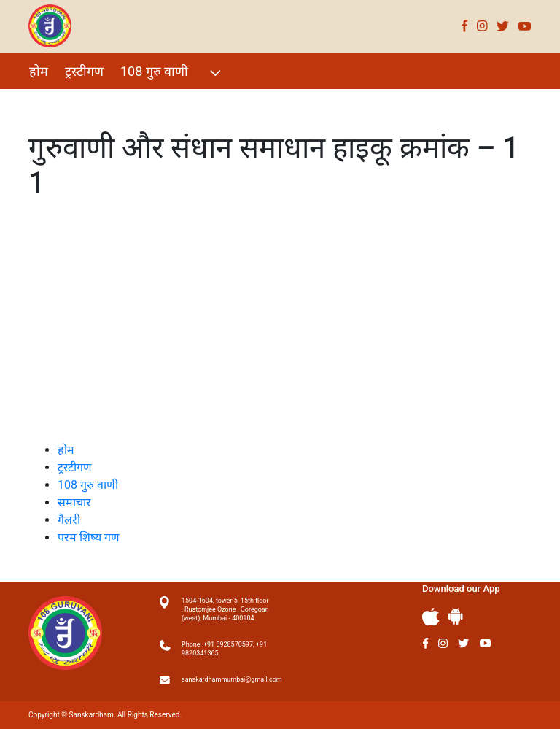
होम (39, 71)
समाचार (74, 502)
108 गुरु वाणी (172, 73)
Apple (431, 617)
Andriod (456, 616)
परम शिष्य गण (224, 103)
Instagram (482, 26)
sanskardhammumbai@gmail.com (225, 679)
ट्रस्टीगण (84, 71)
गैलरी (160, 103)
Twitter (503, 26)
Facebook (465, 26)
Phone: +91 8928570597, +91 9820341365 (224, 649)
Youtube (525, 26)
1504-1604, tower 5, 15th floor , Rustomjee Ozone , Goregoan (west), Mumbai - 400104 (225, 609)
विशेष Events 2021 (80, 103)
